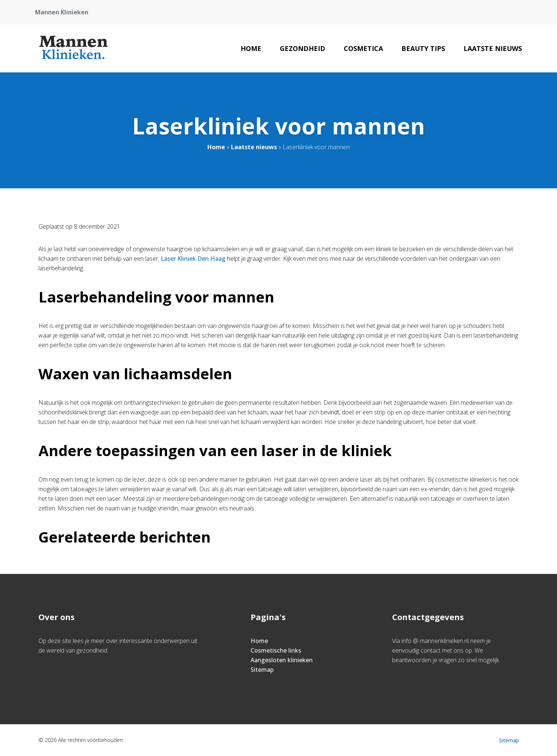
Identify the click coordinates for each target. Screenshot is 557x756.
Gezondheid (303, 48)
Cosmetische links (276, 650)
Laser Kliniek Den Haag (193, 259)
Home (251, 48)
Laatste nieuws (493, 48)
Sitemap (262, 670)
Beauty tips (423, 48)
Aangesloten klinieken (282, 660)
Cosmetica (363, 48)
